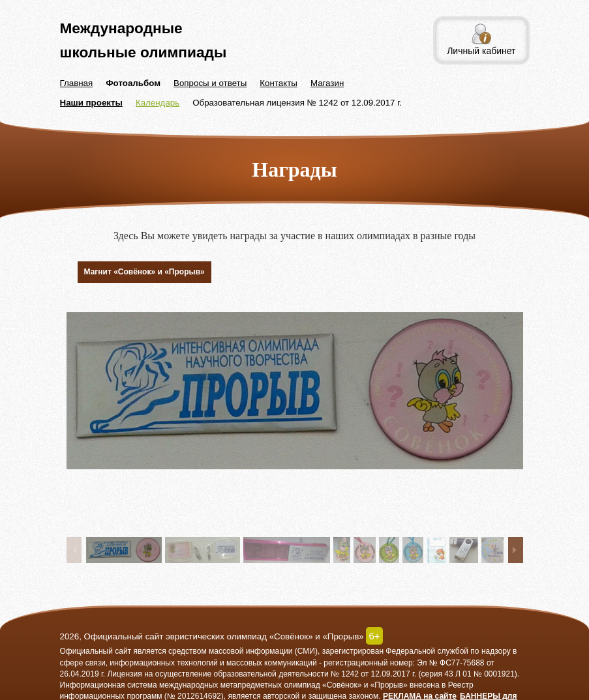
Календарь (158, 103)
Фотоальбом (133, 83)
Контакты (279, 83)
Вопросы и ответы (210, 83)
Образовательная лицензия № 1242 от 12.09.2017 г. (297, 103)
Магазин (327, 83)
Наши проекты (91, 103)
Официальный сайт (96, 651)
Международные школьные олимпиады (143, 40)
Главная (77, 83)
